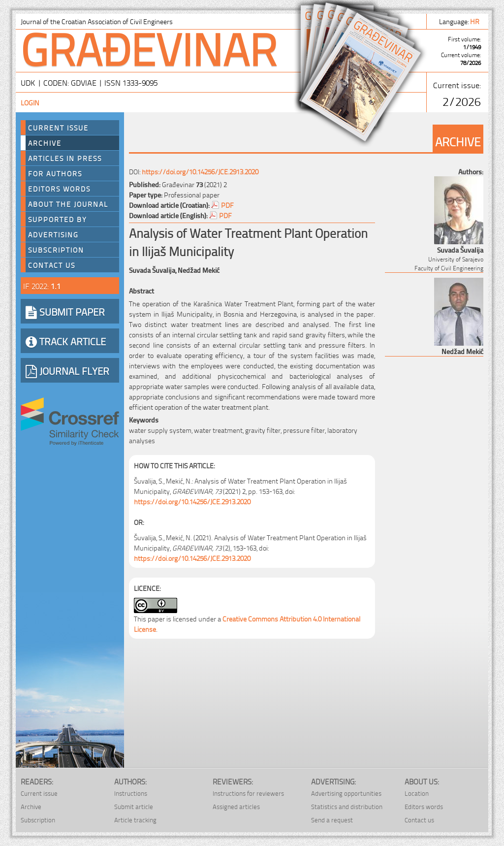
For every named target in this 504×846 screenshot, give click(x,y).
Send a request (332, 820)
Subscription (56, 250)
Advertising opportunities (346, 793)
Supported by (58, 219)
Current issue (39, 793)
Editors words (59, 189)
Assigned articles (236, 806)
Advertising (53, 234)
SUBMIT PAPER (65, 311)
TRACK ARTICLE (66, 341)
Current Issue (58, 128)
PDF (227, 205)
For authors (55, 173)
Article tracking (135, 820)
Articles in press (65, 158)
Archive (45, 143)
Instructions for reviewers (248, 793)
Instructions (131, 793)
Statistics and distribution (347, 806)
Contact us (52, 265)
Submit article (134, 806)
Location (417, 793)
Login (30, 102)
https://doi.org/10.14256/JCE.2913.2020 (200, 171)
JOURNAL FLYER (67, 370)
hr (475, 21)
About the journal (68, 204)
